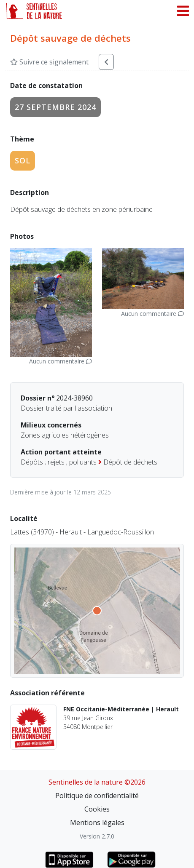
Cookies (97, 809)
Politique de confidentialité (97, 796)
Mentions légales (97, 823)
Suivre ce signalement (49, 62)
